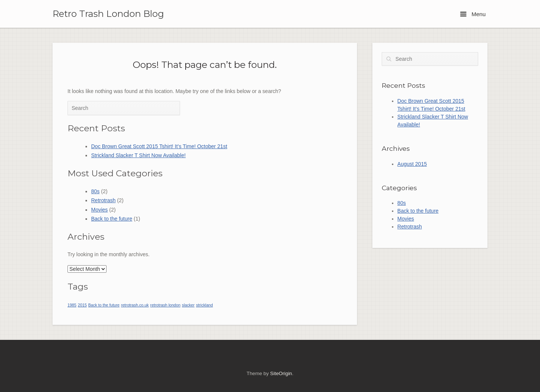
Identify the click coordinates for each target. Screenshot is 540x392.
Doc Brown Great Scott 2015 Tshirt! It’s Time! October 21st (159, 146)
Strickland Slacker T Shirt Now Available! (138, 155)
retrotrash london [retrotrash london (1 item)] (166, 305)
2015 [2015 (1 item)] (82, 305)
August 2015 (412, 164)
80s (95, 191)
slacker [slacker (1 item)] (188, 305)
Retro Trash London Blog (108, 14)
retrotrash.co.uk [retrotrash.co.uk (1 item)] (135, 305)
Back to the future (112, 219)
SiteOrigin (281, 373)
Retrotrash (103, 200)
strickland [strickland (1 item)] (205, 305)
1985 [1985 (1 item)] (72, 305)
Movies (99, 210)
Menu (473, 14)
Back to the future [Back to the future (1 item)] (104, 305)
